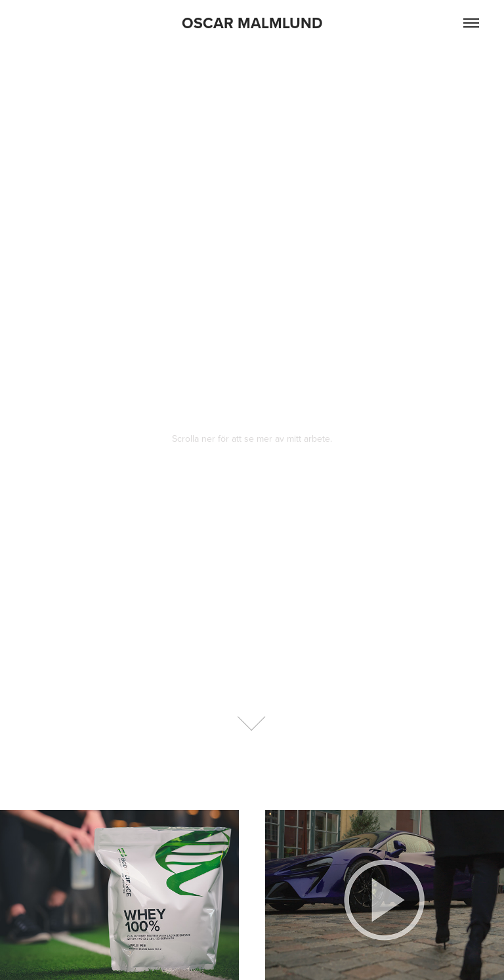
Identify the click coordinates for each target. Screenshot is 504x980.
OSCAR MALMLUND (252, 23)
